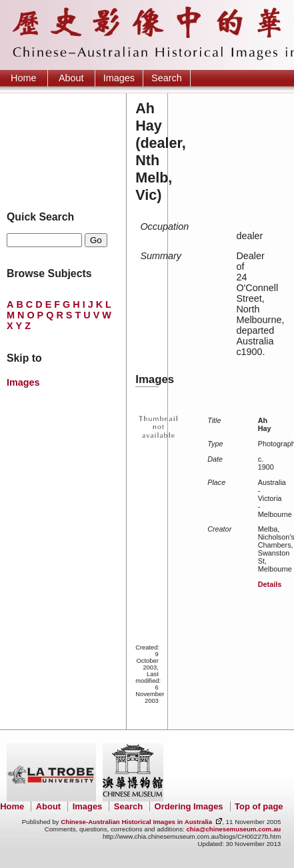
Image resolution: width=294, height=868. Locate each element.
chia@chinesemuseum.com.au (233, 829)
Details (270, 584)
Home (23, 78)
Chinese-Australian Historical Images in (136, 822)
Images (119, 78)
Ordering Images (189, 806)
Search (167, 78)
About (71, 78)
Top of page (259, 806)
